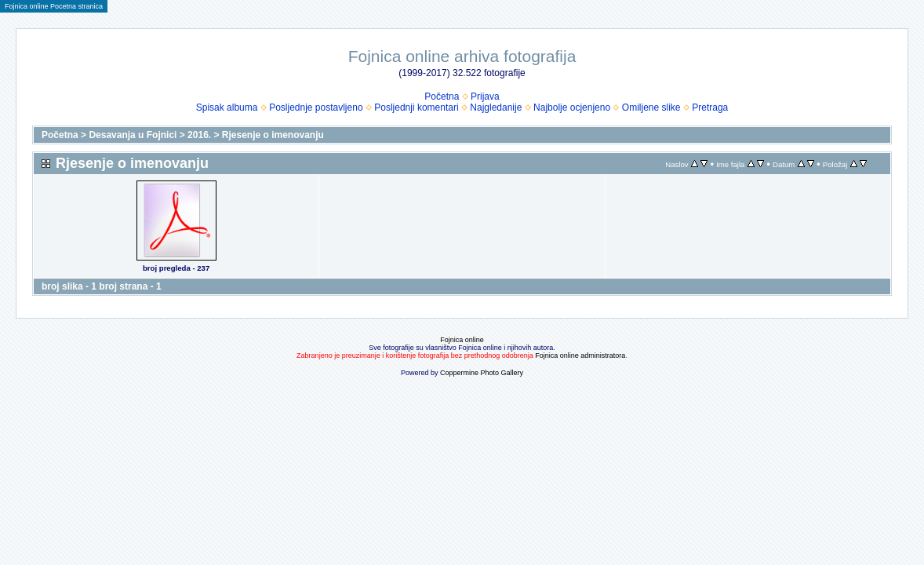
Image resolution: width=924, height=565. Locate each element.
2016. (199, 135)
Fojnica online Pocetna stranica (54, 6)
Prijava (485, 97)
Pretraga (710, 108)
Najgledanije (496, 108)
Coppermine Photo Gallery (482, 373)
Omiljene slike (651, 108)
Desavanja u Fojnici (133, 135)
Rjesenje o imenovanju (273, 135)
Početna (442, 97)
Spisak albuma (227, 108)
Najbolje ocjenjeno (572, 108)
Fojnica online (462, 340)
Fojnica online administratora (580, 355)
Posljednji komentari (416, 108)
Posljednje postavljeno (316, 108)
